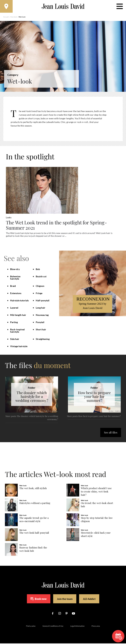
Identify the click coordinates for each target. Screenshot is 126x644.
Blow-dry (15, 270)
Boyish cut (41, 277)
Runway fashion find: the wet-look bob (33, 550)
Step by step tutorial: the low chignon (97, 520)
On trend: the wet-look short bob (97, 505)
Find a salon (31, 627)
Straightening (43, 340)
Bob (38, 270)
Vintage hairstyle (19, 347)
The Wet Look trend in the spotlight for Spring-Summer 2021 (57, 226)
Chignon (40, 287)
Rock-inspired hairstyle (17, 331)
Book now (39, 599)
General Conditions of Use (53, 627)
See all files (111, 433)
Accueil (6, 17)
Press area (96, 627)
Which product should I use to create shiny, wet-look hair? (96, 492)
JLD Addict (89, 599)
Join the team (65, 599)
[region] (65, 121)
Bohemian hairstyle (15, 278)
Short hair (41, 330)
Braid (13, 287)
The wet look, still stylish (33, 489)
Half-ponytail (43, 301)
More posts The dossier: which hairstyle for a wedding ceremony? (32, 418)
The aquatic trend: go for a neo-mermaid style (34, 520)
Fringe (39, 294)
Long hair (41, 308)
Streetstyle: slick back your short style (96, 535)
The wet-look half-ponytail (34, 533)
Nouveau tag (42, 316)
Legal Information (77, 627)
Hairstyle (14, 17)
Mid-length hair (18, 316)
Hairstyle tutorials (19, 301)
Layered (14, 308)
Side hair (15, 340)
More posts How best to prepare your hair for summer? (94, 417)
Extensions (16, 294)
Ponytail (40, 323)
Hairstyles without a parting (35, 504)
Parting (14, 323)
